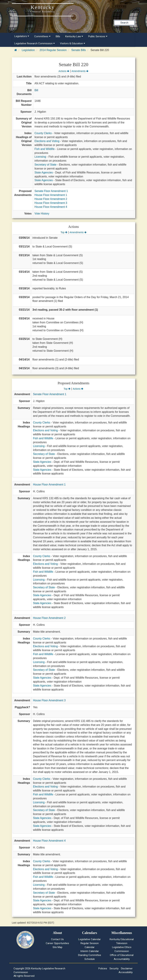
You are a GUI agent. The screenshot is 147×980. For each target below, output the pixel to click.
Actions (64, 71)
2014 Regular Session (53, 50)
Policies (103, 968)
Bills (58, 36)
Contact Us (57, 939)
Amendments (80, 71)
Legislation (28, 50)
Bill (36, 90)
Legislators (22, 36)
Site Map (57, 947)
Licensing (40, 157)
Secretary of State (45, 165)
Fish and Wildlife (44, 149)
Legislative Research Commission (35, 43)
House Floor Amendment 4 (51, 207)
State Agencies (44, 172)
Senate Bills (79, 50)
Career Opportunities (57, 943)
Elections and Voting (47, 141)
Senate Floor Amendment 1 (51, 191)
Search (124, 23)
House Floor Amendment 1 (51, 195)
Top (64, 232)
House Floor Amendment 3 (51, 203)
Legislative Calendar (90, 939)
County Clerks (43, 133)
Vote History (42, 214)
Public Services (98, 36)
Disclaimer (127, 968)
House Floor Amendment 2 (51, 199)
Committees (42, 36)
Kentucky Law (74, 36)
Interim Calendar (90, 951)
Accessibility (126, 972)
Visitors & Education (73, 43)
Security (114, 968)
